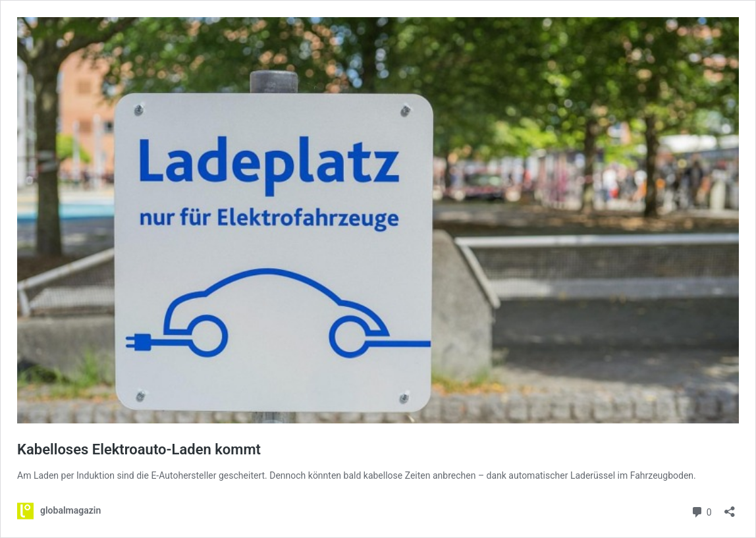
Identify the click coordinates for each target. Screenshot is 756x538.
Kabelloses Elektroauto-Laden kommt (139, 449)
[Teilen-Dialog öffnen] (730, 507)
